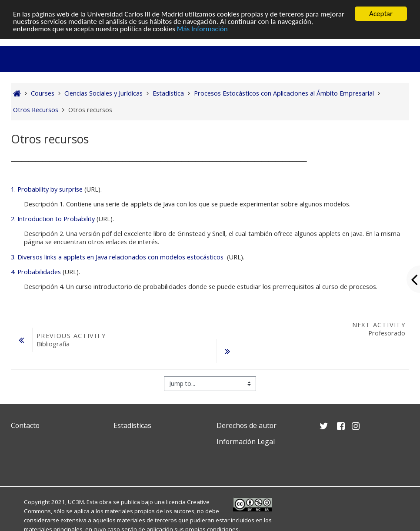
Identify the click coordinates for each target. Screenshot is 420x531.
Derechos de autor (247, 425)
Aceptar (381, 14)
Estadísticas (132, 425)
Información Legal (246, 441)
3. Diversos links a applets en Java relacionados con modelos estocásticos (117, 257)
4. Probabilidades (36, 272)
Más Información (202, 29)
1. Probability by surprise (47, 189)
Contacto (25, 425)
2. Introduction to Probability (53, 219)
